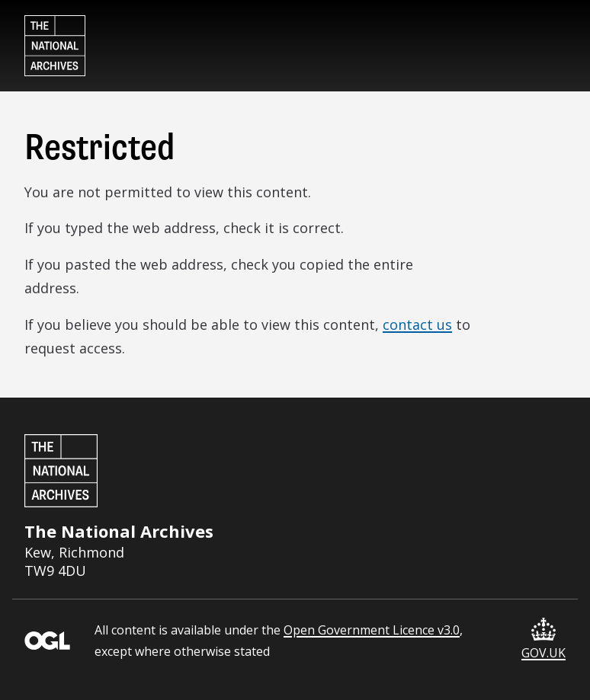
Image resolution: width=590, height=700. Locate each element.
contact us (417, 324)
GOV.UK (544, 639)
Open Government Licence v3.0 (372, 630)
